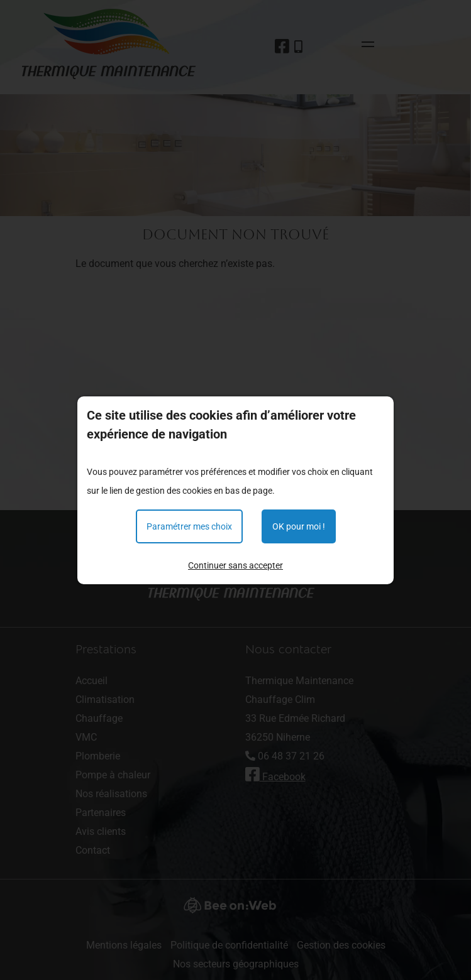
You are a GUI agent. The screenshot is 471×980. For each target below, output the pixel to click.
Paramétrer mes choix (189, 526)
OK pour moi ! (299, 526)
